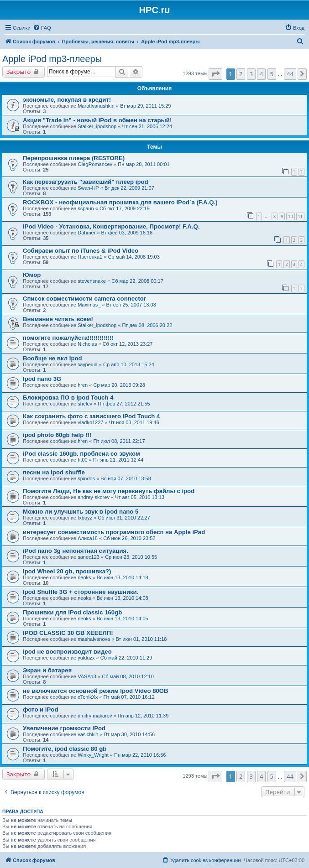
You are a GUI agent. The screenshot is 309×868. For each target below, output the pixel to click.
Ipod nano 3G (42, 379)
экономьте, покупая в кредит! (67, 100)
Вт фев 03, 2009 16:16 (127, 233)
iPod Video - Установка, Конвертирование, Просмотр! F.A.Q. (111, 226)
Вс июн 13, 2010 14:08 (123, 598)
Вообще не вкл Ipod (52, 358)
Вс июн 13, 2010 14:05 (123, 619)
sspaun (86, 208)
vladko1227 (90, 422)
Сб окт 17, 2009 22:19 (125, 208)
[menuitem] (42, 28)
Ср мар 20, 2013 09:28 (119, 385)
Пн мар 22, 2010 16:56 (140, 755)
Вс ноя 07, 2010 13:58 (126, 478)
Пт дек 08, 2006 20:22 (147, 325)
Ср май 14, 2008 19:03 (134, 257)
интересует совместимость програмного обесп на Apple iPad (114, 532)
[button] (215, 74)
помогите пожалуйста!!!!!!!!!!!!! (68, 338)
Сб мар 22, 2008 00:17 (137, 281)
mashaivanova (94, 639)
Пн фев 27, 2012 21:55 (124, 404)
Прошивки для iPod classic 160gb (72, 612)
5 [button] (272, 74)
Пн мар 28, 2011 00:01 (144, 164)
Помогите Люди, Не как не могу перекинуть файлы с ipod (109, 491)
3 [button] (251, 74)
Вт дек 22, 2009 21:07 (129, 188)
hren (83, 385)
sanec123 (89, 557)
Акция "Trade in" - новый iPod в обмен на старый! (97, 120)
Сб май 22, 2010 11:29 (126, 658)
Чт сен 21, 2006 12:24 (147, 126)
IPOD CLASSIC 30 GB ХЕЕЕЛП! (68, 633)
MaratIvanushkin (96, 106)
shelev (85, 404)
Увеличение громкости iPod (64, 728)
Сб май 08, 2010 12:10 (128, 676)
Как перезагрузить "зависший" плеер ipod (86, 182)
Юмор (32, 275)
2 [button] (241, 74)
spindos (86, 478)
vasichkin (88, 734)
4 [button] (261, 74)
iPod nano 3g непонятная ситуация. (76, 551)
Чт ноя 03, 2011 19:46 (134, 422)
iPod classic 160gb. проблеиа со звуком (81, 454)
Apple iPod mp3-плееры (52, 59)
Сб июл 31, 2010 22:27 (124, 518)
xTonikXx (88, 697)
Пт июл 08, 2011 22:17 (119, 441)
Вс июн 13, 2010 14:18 (123, 577)
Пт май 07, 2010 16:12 (129, 697)
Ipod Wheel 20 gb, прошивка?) (67, 571)
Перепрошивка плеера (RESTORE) (74, 158)
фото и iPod (40, 709)
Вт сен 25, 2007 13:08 (131, 305)
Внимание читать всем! (58, 319)
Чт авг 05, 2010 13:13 (140, 497)
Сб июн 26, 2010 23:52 (129, 538)
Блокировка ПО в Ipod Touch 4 (68, 398)
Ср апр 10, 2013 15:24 (129, 364)
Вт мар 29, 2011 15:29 (145, 106)
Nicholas (87, 344)
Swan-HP (88, 188)
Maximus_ (89, 305)
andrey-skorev (94, 497)
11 (300, 216)
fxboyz (85, 518)
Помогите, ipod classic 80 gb (65, 749)
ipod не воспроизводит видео (67, 652)
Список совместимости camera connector (84, 299)
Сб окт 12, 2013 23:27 (128, 344)
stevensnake (92, 281)
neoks (84, 577)
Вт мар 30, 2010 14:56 (129, 734)
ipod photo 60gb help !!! (57, 435)
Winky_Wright (93, 755)
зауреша (88, 364)
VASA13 (87, 676)
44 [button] (290, 74)
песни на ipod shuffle (54, 472)
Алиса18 (88, 538)
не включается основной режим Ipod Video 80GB (96, 691)
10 (290, 216)
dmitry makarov (95, 716)
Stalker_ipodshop (97, 126)
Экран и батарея (47, 670)
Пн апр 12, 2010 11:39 (143, 716)
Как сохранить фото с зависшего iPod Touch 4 (91, 416)
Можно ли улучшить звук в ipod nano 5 (81, 512)
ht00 (82, 460)
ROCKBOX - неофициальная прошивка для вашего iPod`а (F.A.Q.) (120, 202)
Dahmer (86, 233)
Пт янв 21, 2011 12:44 (118, 460)
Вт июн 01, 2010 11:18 (141, 639)
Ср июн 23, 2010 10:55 (131, 557)
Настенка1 (90, 257)
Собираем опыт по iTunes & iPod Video (81, 251)
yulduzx (86, 658)
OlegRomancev (95, 164)
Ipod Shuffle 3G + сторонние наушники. (81, 592)
